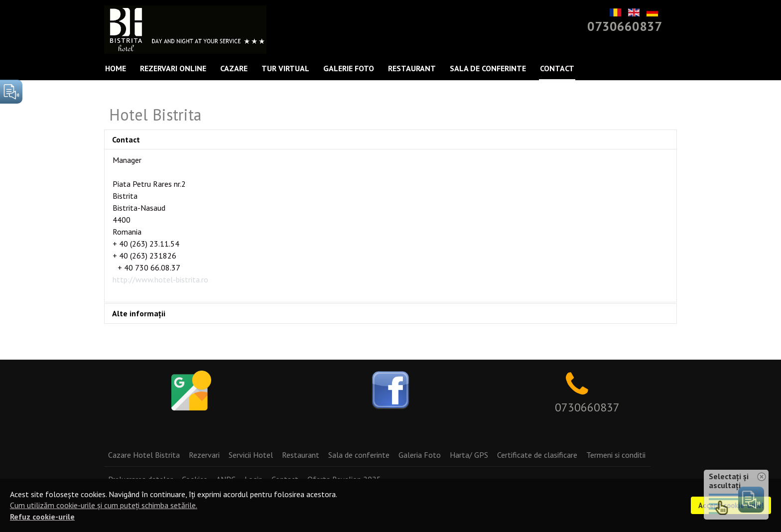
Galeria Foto (420, 455)
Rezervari (204, 455)
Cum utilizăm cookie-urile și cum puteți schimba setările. (104, 505)
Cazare (234, 68)
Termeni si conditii (616, 455)
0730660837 (625, 26)
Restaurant (412, 68)
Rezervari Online (173, 68)
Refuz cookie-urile (42, 517)
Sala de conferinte (488, 68)
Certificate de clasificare (537, 455)
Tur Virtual (285, 68)
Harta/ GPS (469, 455)
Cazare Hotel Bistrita (144, 455)
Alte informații (139, 313)
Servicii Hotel (251, 455)
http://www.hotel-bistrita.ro (160, 279)
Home (116, 68)
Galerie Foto (349, 68)
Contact (557, 68)
